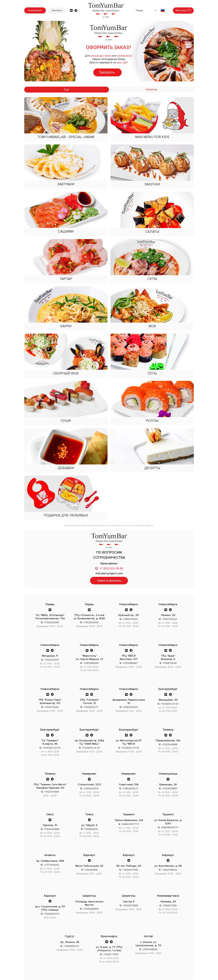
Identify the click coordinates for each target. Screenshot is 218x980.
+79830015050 (130, 619)
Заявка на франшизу (109, 581)
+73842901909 (91, 789)
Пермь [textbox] (139, 10)
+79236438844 (91, 909)
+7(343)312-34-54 (170, 704)
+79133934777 (91, 707)
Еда (67, 90)
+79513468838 (150, 949)
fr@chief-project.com (109, 574)
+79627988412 (170, 870)
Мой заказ (181, 10)
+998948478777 (170, 828)
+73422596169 (52, 622)
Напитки (151, 90)
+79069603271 (52, 914)
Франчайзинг (35, 10)
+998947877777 (130, 824)
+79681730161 (170, 663)
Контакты (57, 10)
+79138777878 (111, 954)
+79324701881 (52, 792)
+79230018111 (91, 870)
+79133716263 (52, 707)
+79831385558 (91, 663)
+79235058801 (170, 789)
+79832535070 (130, 789)
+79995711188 (170, 906)
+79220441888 (170, 745)
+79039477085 (130, 870)
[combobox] (146, 10)
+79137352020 (170, 619)
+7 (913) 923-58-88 (111, 569)
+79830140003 (130, 707)
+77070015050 (51, 865)
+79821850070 (71, 946)
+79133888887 (130, 663)
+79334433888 (51, 829)
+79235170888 (130, 906)
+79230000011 (52, 660)
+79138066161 (91, 829)
